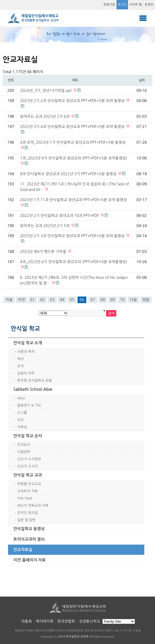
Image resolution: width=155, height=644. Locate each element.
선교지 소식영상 (29, 459)
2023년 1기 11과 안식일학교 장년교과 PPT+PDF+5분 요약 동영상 (73, 200)
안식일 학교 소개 (28, 343)
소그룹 (22, 413)
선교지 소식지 (27, 466)
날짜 (142, 80)
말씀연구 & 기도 (29, 405)
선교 (20, 420)
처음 (9, 300)
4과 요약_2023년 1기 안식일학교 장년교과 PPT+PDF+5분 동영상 (73, 142)
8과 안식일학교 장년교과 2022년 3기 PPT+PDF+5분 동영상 (69, 174)
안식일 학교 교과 (28, 475)
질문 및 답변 (26, 520)
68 (103, 300)
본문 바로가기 (0, 0)
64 (62, 300)
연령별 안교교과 (29, 484)
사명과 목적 (26, 352)
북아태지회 (45, 621)
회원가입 (109, 5)
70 (123, 300)
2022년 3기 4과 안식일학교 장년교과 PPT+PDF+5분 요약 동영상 (73, 127)
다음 (133, 300)
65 (72, 300)
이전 (21, 300)
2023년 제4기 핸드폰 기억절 (44, 252)
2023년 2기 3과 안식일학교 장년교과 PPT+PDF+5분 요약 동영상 (73, 236)
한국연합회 (66, 621)
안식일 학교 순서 (28, 436)
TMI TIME (25, 498)
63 (52, 300)
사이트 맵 (136, 5)
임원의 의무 (26, 373)
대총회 (27, 621)
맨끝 (146, 300)
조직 (20, 366)
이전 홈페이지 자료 (30, 560)
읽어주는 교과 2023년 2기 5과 (45, 226)
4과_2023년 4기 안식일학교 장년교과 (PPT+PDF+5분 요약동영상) (74, 262)
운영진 (149, 5)
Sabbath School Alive (33, 389)
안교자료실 (23, 550)
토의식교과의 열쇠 (29, 539)
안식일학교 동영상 (29, 529)
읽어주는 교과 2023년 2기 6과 (45, 116)
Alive (21, 398)
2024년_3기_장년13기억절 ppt (46, 91)
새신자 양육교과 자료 (33, 506)
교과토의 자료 (27, 491)
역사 (20, 359)
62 (42, 300)
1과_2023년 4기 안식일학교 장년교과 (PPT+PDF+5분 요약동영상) (74, 158)
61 (33, 300)
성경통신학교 (89, 621)
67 (93, 300)
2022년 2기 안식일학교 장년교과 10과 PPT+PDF (60, 216)
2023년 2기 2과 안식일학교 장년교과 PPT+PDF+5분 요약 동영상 (73, 101)
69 (113, 300)
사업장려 (24, 452)
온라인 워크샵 (27, 513)
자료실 (22, 427)
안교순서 (24, 445)
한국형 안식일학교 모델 (34, 380)
